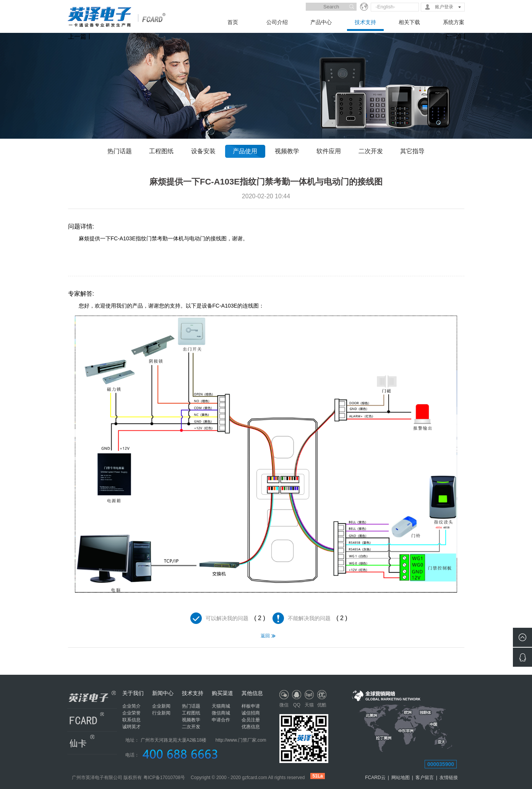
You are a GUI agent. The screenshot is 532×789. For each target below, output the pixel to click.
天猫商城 (221, 706)
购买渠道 (222, 693)
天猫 (309, 705)
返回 (265, 636)
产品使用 (245, 151)
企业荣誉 (131, 713)
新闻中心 (163, 693)
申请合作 (221, 720)
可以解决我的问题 (227, 618)
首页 (233, 22)
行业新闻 (161, 713)
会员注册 (251, 720)
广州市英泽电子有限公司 (97, 778)
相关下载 (409, 22)
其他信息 (252, 693)
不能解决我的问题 (309, 618)
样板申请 (251, 706)
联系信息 (131, 720)
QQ (297, 705)
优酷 (322, 705)
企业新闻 (161, 706)
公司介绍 (277, 22)
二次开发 (371, 151)
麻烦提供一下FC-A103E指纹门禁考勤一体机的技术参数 (454, 658)
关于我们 (133, 693)
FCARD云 (375, 778)
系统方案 (454, 22)
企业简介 (131, 706)
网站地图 (401, 778)
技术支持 (365, 22)
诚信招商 (251, 713)
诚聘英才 (131, 727)
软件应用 (329, 151)
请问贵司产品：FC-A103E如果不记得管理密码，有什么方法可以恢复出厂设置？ (79, 658)
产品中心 (321, 22)
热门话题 (120, 151)
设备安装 (203, 151)
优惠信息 (251, 727)
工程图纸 (161, 151)
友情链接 (449, 778)
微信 (284, 705)
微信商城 (221, 713)
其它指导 (412, 151)
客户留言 (425, 778)
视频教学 (287, 151)
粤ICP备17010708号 (164, 778)
